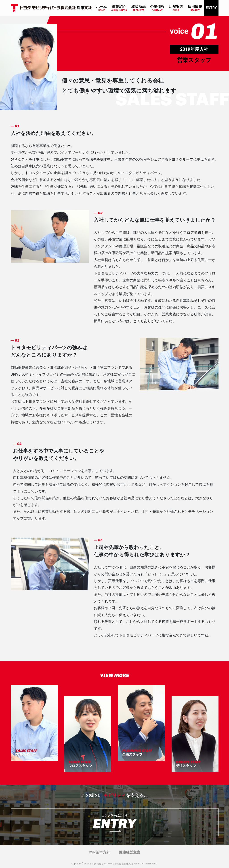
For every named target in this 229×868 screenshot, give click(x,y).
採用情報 (195, 7)
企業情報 (157, 7)
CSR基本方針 (99, 852)
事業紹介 (119, 7)
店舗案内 (176, 7)
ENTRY (211, 8)
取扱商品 (139, 7)
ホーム (101, 7)
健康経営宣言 (130, 852)
